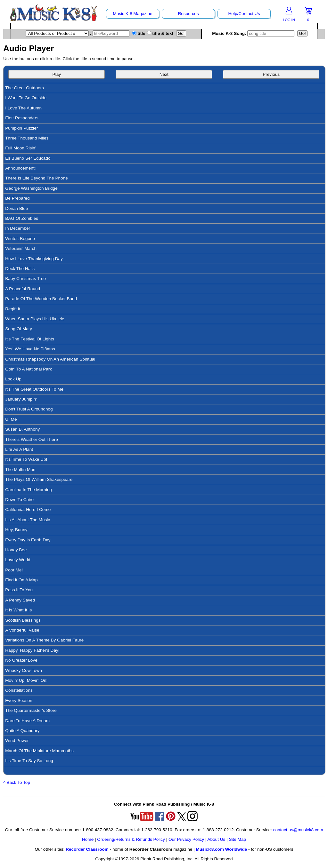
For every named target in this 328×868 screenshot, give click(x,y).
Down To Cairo (19, 500)
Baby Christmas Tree (25, 279)
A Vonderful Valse (22, 630)
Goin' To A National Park (29, 369)
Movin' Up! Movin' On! (26, 680)
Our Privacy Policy (186, 839)
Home (88, 839)
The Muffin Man (20, 470)
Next (164, 74)
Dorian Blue (16, 208)
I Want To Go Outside (26, 98)
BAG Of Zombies (22, 218)
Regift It (13, 309)
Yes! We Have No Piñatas (30, 349)
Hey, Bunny (16, 530)
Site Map (237, 839)
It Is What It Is (18, 610)
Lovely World (18, 560)
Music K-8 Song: (254, 33)
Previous (271, 74)
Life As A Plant (19, 449)
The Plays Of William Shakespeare (39, 479)
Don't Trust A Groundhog (29, 409)
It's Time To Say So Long (29, 761)
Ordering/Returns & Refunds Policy (131, 839)
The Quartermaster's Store (31, 710)
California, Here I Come (28, 510)
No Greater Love (21, 660)
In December (18, 228)
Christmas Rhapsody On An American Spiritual (50, 359)
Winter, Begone (20, 239)
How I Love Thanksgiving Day (34, 259)
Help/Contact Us (244, 14)
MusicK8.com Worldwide (221, 849)
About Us (216, 839)
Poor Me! (14, 570)
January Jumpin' (21, 399)
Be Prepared (17, 198)
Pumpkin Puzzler (21, 128)
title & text (160, 33)
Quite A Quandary (22, 731)
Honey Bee (16, 550)
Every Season (19, 701)
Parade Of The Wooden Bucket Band (41, 299)
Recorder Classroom (87, 849)
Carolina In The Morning (29, 490)
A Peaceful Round (23, 289)
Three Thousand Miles (27, 138)
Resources (188, 14)
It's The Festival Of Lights (30, 339)
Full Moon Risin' (20, 148)
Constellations (19, 690)
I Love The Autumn (23, 108)
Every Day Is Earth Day (28, 540)
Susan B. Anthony (22, 429)
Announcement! (20, 168)
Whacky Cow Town (24, 670)
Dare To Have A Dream (27, 721)
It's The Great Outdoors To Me (34, 389)
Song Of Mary (19, 329)
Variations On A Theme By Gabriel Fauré (44, 640)
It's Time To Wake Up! (26, 459)
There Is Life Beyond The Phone (36, 178)
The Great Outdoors (25, 88)
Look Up (13, 379)
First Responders (22, 118)
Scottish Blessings (23, 620)
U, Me (11, 419)
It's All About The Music (28, 520)
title (139, 33)
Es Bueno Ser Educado (28, 158)
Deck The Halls (20, 269)
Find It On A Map (21, 580)
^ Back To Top (17, 782)
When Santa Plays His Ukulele (35, 319)
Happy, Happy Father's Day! (32, 650)
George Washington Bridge (31, 188)
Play (57, 74)
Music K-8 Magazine (132, 14)
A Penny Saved (20, 600)
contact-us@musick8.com (298, 830)
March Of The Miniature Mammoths (39, 751)
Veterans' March (21, 248)
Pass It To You (19, 590)
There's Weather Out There (32, 439)
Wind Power (17, 741)
